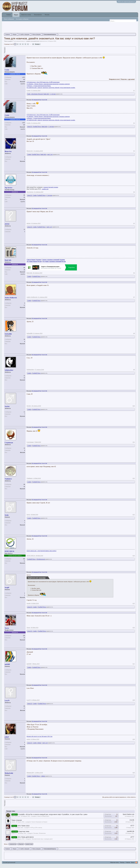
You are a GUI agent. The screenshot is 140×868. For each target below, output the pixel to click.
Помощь (122, 862)
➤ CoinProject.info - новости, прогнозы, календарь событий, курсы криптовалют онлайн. (51, 88)
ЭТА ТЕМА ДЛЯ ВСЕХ (26, 837)
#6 (134, 273)
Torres (7, 628)
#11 (134, 442)
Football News (37, 126)
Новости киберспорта (43, 816)
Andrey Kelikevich (11, 298)
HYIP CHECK (10, 551)
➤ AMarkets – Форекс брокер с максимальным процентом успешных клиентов (48, 84)
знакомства (12, 844)
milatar (39, 743)
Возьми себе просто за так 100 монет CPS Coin (39, 736)
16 (24, 339)
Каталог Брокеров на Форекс (39, 822)
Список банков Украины (34, 260)
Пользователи (38, 15)
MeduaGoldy (9, 773)
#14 (134, 556)
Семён (7, 70)
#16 (134, 627)
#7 (134, 297)
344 (24, 559)
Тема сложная (17, 820)
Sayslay (7, 406)
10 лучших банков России (34, 261)
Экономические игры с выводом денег (42, 839)
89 (24, 484)
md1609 (7, 664)
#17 (134, 664)
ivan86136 (131, 831)
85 (24, 195)
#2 (134, 123)
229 (24, 636)
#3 (134, 151)
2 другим (53, 94)
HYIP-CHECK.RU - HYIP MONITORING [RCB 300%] (41, 551)
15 (24, 229)
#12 (134, 478)
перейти (23, 84)
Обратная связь (114, 862)
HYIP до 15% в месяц (36, 828)
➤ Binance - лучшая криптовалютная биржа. (39, 86)
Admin (43, 776)
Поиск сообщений (9, 19)
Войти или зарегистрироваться (126, 2)
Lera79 (7, 701)
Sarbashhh (8, 334)
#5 (134, 223)
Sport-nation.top (16, 816)
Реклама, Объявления (39, 833)
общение (21, 844)
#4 (134, 192)
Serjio (7, 515)
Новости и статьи (26, 15)
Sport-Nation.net (128, 814)
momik (13, 822)
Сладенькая (9, 443)
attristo (7, 224)
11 (24, 412)
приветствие (29, 844)
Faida (29, 94)
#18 (134, 700)
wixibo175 (14, 833)
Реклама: (29, 100)
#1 (134, 90)
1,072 (23, 77)
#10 (134, 406)
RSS (136, 862)
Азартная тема (24, 831)
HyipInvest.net (43, 41)
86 (24, 268)
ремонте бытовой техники (51, 187)
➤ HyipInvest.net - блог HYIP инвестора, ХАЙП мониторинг (43, 82)
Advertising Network (37, 94)
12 (33, 44)
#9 (134, 370)
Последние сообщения (22, 19)
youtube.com (45, 189)
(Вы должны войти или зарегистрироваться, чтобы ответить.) (119, 797)
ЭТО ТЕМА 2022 (24, 826)
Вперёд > (38, 44)
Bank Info (46, 94)
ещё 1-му (50, 154)
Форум (16, 15)
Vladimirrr (8, 479)
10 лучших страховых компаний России (54, 261)
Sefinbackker (9, 370)
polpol (7, 737)
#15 (134, 603)
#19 (134, 739)
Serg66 (7, 588)
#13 (134, 514)
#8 (134, 333)
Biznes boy (8, 151)
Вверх (133, 862)
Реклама (47, 15)
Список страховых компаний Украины (54, 260)
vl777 (13, 828)
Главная (8, 15)
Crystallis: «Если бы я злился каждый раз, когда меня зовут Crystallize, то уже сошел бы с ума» (53, 814)
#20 (134, 773)
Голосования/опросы (19, 41)
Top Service (8, 188)
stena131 (30, 126)
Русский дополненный (9, 862)
